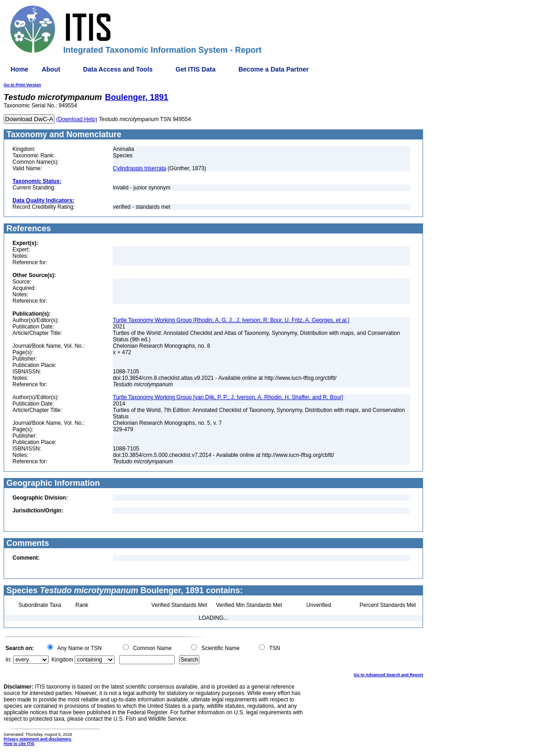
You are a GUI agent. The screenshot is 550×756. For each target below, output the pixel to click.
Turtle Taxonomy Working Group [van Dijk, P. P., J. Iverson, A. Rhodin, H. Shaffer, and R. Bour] (228, 397)
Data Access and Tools (118, 69)
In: (8, 660)
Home (19, 69)
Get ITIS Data (195, 69)
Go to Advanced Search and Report (388, 675)
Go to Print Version (22, 85)
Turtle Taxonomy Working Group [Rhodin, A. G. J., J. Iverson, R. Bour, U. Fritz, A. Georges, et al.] (231, 320)
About (51, 69)
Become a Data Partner (273, 69)
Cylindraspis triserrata (139, 168)
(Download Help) (77, 119)
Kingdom (62, 660)
